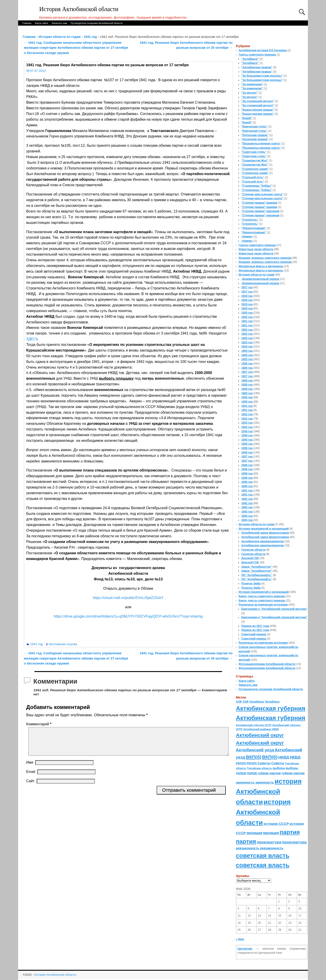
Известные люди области (256, 249)
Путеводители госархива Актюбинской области (97, 23)
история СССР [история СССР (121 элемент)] (276, 824)
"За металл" (249, 93)
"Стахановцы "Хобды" (257, 186)
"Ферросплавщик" (254, 228)
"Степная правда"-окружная (260, 211)
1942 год (247, 499)
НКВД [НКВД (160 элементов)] (284, 757)
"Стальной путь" (253, 177)
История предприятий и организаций (264, 529)
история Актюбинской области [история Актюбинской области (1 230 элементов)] (269, 792)
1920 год (247, 313)
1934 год (247, 431)
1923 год (247, 338)
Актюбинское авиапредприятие (263, 541)
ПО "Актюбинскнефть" (257, 575)
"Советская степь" (254, 152)
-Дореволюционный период (260, 279)
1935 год (247, 440)
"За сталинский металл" (258, 101)
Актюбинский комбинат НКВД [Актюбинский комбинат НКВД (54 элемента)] (261, 729)
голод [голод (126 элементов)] (241, 773)
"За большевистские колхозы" (262, 76)
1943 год (247, 507)
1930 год (247, 397)
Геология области (253, 550)
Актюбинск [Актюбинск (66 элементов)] (257, 702)
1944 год (247, 516)
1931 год (247, 406)
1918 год (247, 296)
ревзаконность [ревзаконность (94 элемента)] (248, 848)
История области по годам (60, 37)
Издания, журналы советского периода (265, 258)
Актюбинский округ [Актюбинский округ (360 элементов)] (260, 735)
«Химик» (247, 237)
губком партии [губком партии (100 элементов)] (269, 773)
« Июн (240, 939)
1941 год (90, 37)
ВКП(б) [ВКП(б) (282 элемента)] (254, 757)
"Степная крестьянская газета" (262, 194)
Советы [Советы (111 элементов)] (264, 763)
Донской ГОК (250, 558)
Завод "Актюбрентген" (257, 567)
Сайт (30, 786)
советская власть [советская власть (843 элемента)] (263, 856)
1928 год (247, 381)
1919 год (247, 304)
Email (31, 777)
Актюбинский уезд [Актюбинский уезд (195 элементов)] (255, 750)
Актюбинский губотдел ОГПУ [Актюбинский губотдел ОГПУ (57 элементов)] (254, 725)
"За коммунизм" (252, 84)
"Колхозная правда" (255, 135)
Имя (30, 768)
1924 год (247, 347)
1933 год (247, 423)
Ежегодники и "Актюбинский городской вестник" (274, 609)
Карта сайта (42, 23)
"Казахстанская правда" (258, 110)
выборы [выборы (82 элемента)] (279, 768)
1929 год (247, 389)
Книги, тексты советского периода (262, 596)
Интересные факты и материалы (261, 266)
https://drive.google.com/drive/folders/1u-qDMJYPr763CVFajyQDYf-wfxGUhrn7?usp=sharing (128, 616)
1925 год (247, 355)
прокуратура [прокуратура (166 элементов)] (269, 842)
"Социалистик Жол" (255, 161)
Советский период (254, 634)
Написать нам (59, 23)
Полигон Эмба (251, 584)
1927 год (247, 372)
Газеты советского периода (257, 55)
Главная (27, 23)
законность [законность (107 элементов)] (245, 782)
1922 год (247, 330)
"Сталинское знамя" (255, 169)
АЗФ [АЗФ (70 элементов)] (239, 702)
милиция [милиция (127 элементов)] (254, 833)
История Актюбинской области (79, 9)
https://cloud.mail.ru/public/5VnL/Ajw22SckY (128, 598)
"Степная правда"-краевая (259, 203)
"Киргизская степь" (254, 127)
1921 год (247, 321)
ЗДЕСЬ (32, 339)
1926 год (247, 364)
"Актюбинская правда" (257, 67)
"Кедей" (247, 118)
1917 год (247, 287)
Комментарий (39, 724)
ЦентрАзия (245, 949)
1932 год (247, 414)
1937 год (247, 457)
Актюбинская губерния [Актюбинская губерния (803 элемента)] (271, 709)
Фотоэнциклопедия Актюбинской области (267, 664)
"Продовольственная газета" (261, 144)
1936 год (247, 448)
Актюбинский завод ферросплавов (265, 533)
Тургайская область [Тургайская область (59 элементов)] (259, 768)
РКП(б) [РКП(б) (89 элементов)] (241, 763)
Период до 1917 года (255, 626)
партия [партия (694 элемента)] (290, 832)
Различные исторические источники (263, 605)
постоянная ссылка (63, 644)
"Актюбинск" (250, 59)
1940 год (247, 482)
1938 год (247, 465)
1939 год (247, 474)
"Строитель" (250, 220)
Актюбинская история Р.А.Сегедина (263, 50)
